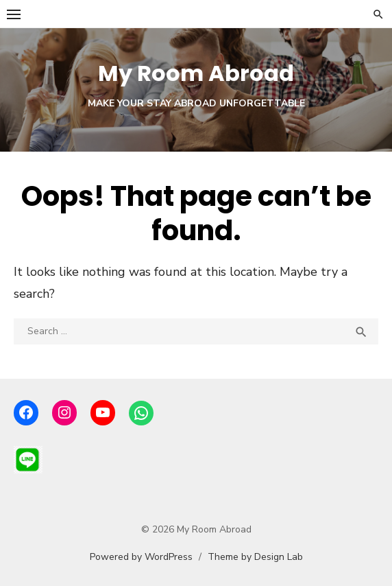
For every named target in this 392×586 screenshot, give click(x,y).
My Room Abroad (196, 73)
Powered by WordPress (141, 557)
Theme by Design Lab (255, 557)
